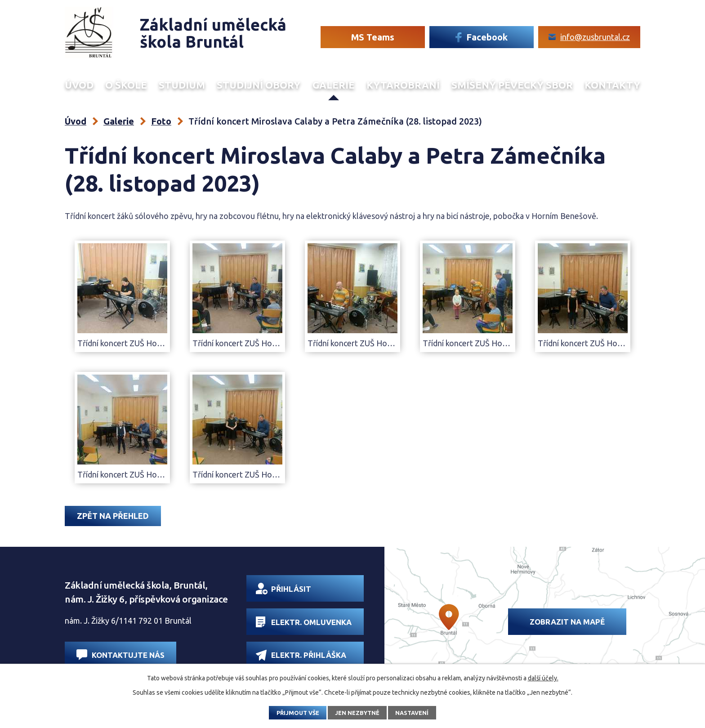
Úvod (79, 85)
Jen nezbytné (357, 713)
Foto (161, 121)
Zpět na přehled (113, 516)
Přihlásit (283, 589)
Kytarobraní (403, 85)
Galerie (334, 85)
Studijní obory (259, 85)
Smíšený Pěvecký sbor (512, 85)
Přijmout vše (298, 713)
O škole (126, 85)
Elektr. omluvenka (304, 622)
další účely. (543, 678)
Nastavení (412, 713)
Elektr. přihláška (301, 655)
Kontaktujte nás (120, 654)
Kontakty (612, 85)
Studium (182, 85)
